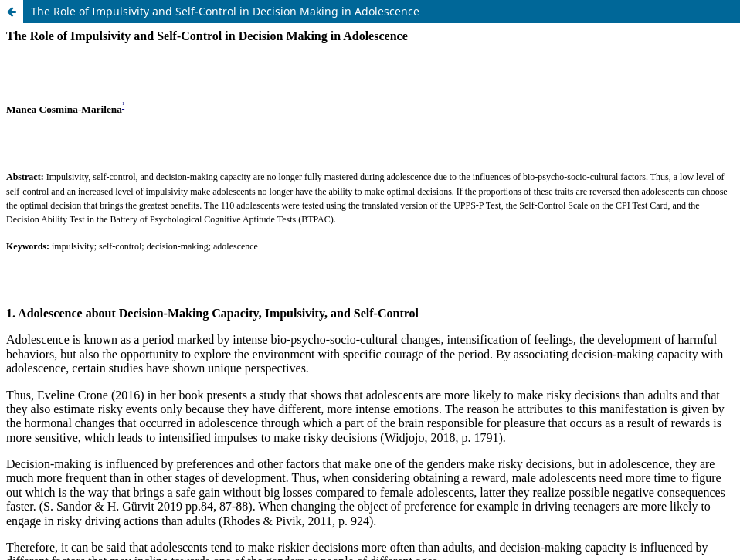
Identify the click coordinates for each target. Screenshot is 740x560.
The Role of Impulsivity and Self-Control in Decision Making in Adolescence (225, 11)
